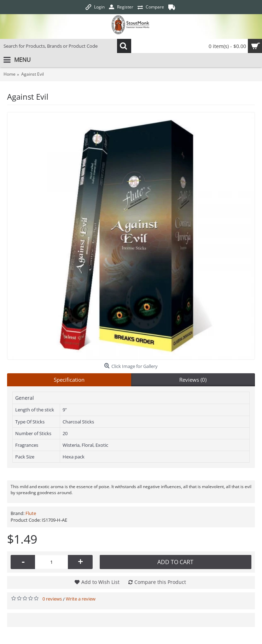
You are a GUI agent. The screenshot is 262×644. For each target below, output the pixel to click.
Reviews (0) (193, 380)
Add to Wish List (100, 582)
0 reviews (52, 599)
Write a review (81, 599)
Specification (69, 380)
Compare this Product (160, 582)
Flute (31, 513)
